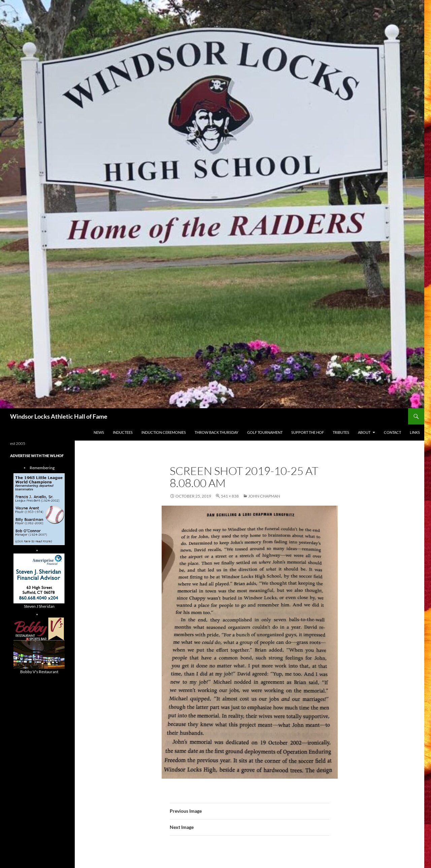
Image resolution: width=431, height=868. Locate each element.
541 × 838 (230, 496)
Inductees (123, 432)
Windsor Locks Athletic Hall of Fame (59, 416)
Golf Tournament (265, 432)
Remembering (42, 468)
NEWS (99, 432)
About (364, 432)
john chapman (264, 496)
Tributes (341, 432)
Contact (392, 432)
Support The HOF (308, 432)
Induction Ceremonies (164, 432)
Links (415, 432)
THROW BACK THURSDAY (217, 432)
